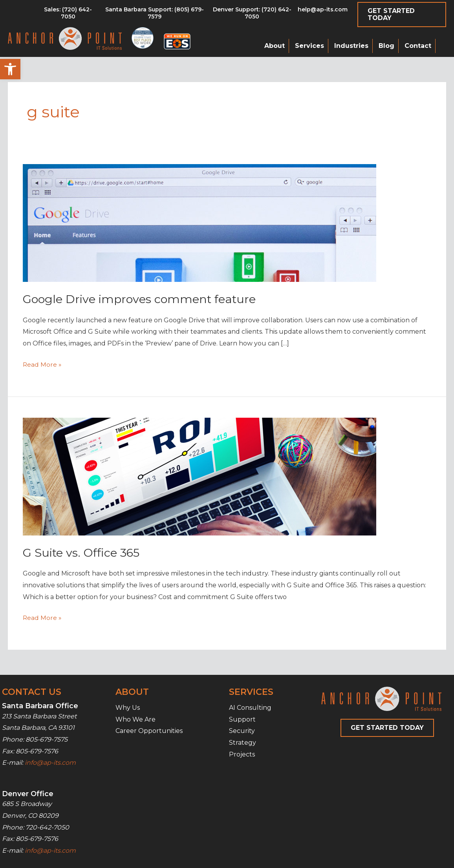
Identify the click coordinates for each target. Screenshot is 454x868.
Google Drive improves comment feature (143, 299)
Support (242, 719)
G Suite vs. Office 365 (84, 553)
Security (242, 731)
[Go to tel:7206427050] (252, 15)
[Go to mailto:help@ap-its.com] (322, 11)
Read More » (42, 365)
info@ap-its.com (50, 763)
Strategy (243, 743)
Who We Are (135, 719)
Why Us (128, 708)
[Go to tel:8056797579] (68, 15)
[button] (10, 69)
